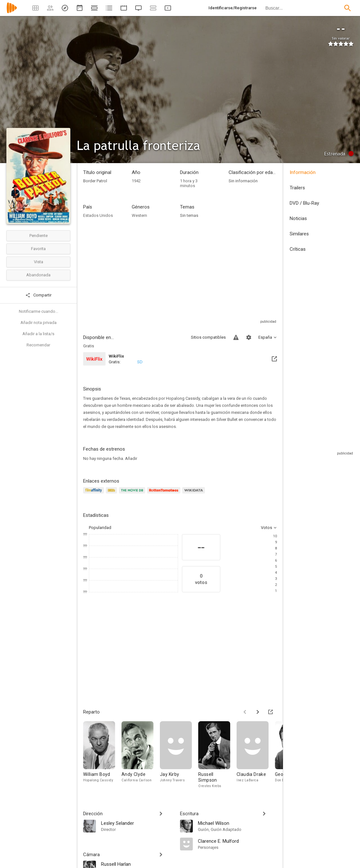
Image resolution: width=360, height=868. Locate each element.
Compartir (38, 295)
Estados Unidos (98, 215)
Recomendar (38, 345)
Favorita (38, 249)
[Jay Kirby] (179, 755)
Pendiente (39, 236)
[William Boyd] (102, 755)
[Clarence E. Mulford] (237, 841)
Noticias (298, 218)
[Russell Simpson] (217, 755)
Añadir (131, 458)
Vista (39, 262)
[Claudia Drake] (256, 755)
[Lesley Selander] (137, 823)
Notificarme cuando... (39, 311)
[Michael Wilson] (237, 823)
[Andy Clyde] (141, 755)
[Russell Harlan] (137, 864)
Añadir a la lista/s (38, 334)
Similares (299, 234)
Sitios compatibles (208, 337)
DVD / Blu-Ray (304, 203)
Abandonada (38, 275)
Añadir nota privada (39, 323)
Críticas (298, 249)
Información (303, 172)
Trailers (297, 188)
